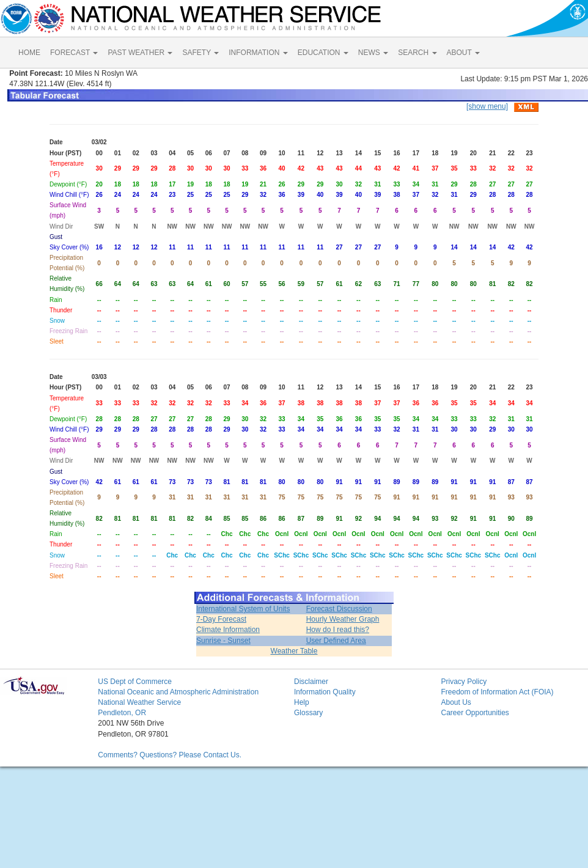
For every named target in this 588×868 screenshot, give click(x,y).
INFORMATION (258, 53)
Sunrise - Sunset (223, 641)
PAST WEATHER (140, 53)
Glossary (308, 713)
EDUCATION (323, 53)
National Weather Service (139, 702)
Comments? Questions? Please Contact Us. (170, 755)
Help (302, 702)
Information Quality (325, 692)
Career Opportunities (475, 713)
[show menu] (487, 106)
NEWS (373, 53)
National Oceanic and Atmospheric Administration (178, 692)
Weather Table (294, 651)
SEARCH (417, 53)
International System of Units (243, 609)
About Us (456, 702)
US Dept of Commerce (135, 682)
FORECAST (74, 53)
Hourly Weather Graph (343, 619)
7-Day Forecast (221, 619)
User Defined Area (336, 641)
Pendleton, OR (122, 713)
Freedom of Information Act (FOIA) (497, 692)
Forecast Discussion (339, 609)
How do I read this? (338, 630)
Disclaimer (311, 682)
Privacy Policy (464, 682)
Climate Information (228, 630)
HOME (29, 53)
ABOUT (463, 53)
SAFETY (200, 53)
